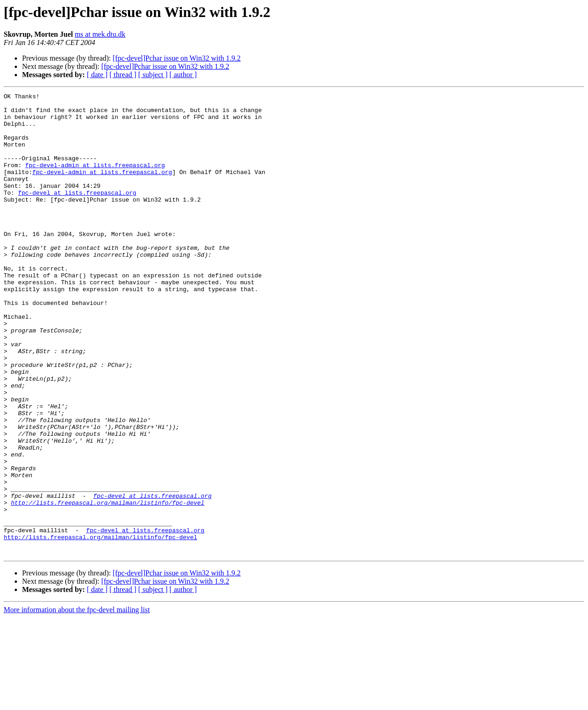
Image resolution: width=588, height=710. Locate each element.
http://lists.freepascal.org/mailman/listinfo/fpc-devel (108, 585)
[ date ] (97, 75)
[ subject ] (153, 75)
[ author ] (183, 75)
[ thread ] (123, 75)
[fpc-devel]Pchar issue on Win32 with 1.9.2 (177, 58)
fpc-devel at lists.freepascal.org (77, 213)
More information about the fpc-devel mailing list (77, 702)
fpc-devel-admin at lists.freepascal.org (95, 180)
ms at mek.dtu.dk (100, 34)
